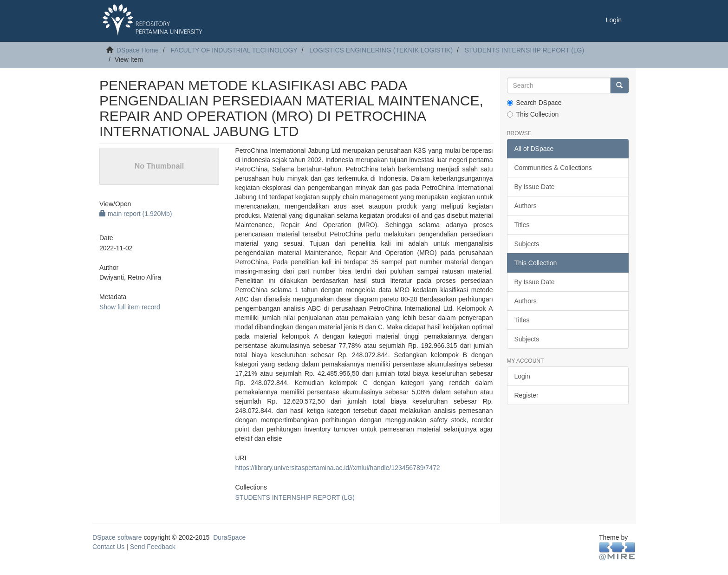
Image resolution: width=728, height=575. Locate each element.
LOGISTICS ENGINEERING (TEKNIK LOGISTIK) (381, 50)
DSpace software (117, 537)
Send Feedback (153, 547)
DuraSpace (229, 537)
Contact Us (108, 547)
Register (526, 395)
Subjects (527, 244)
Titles (522, 225)
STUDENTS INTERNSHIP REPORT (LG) (524, 50)
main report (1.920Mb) (136, 214)
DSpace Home (138, 50)
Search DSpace (534, 103)
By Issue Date (535, 187)
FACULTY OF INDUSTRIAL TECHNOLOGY (234, 50)
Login (522, 376)
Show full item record (130, 307)
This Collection (533, 114)
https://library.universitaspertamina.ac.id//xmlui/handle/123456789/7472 (337, 468)
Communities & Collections (553, 168)
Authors (526, 206)
